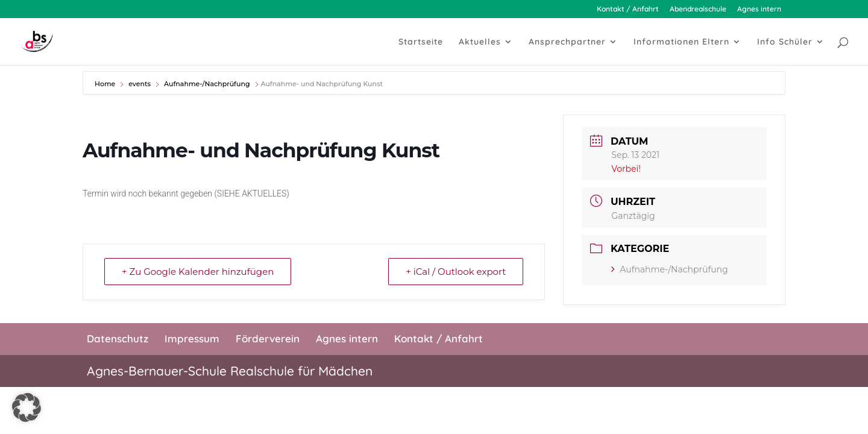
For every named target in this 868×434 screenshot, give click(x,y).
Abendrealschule (698, 9)
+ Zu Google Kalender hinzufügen (198, 272)
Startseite (421, 42)
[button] (27, 407)
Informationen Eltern (681, 42)
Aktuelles (480, 42)
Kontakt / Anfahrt (628, 9)
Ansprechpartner (567, 42)
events (140, 84)
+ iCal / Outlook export (456, 272)
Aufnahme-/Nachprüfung (207, 84)
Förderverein (268, 338)
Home (106, 84)
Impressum (192, 338)
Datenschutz (118, 338)
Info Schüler (785, 42)
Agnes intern (759, 9)
